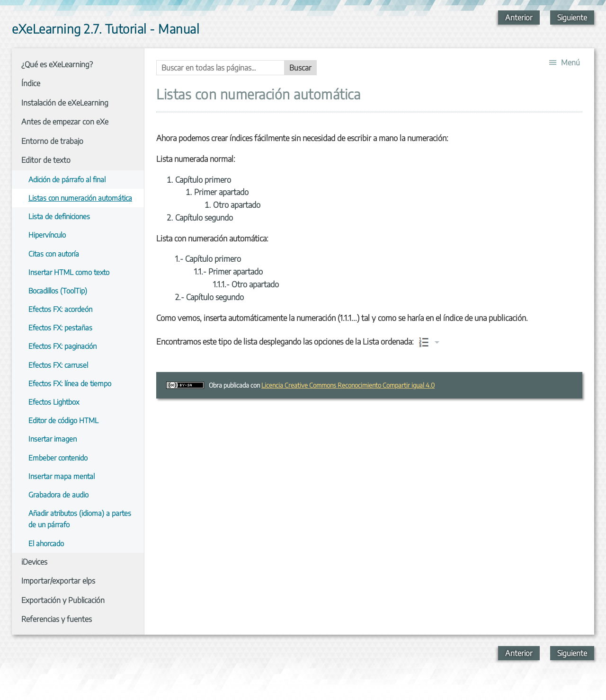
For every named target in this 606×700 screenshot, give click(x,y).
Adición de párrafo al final (67, 179)
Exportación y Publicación (63, 600)
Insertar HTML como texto (69, 272)
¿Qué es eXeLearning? (57, 64)
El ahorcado (46, 543)
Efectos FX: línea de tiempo (70, 383)
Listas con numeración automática (80, 198)
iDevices (34, 562)
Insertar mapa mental (62, 476)
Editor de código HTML (63, 420)
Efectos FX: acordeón (60, 309)
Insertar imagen (53, 439)
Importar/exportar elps (58, 581)
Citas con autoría (54, 253)
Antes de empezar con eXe (65, 122)
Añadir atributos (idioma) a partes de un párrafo (80, 518)
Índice (31, 83)
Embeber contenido (58, 457)
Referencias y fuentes (57, 619)
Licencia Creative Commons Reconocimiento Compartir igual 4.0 (348, 385)
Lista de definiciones (59, 216)
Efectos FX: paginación (62, 346)
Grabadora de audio (58, 494)
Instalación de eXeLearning (65, 103)
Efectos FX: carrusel (58, 365)
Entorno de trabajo (52, 141)
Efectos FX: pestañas (60, 327)
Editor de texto (46, 160)
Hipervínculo (47, 235)
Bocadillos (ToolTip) (58, 290)
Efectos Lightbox (54, 402)
